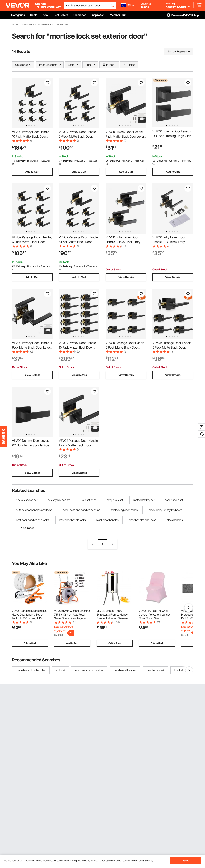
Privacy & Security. (144, 861)
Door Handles (61, 24)
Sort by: (172, 51)
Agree (186, 861)
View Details (126, 277)
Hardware (27, 24)
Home (15, 24)
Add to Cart (32, 172)
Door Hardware (43, 24)
